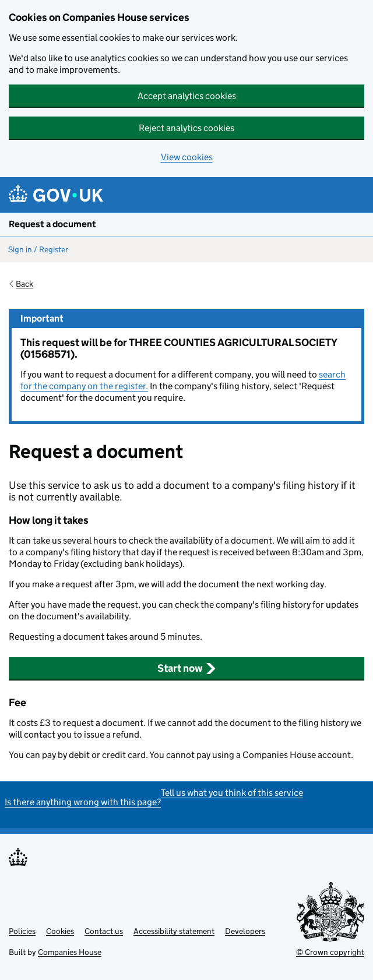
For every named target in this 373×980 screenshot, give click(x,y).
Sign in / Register (38, 249)
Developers (245, 931)
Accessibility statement (174, 931)
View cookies (187, 157)
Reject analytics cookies (186, 128)
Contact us (104, 931)
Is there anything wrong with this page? (83, 802)
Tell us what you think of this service (232, 793)
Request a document (52, 224)
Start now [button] (187, 668)
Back (24, 284)
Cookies (60, 931)
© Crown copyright (330, 952)
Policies (22, 931)
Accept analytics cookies (187, 96)
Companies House (70, 952)
